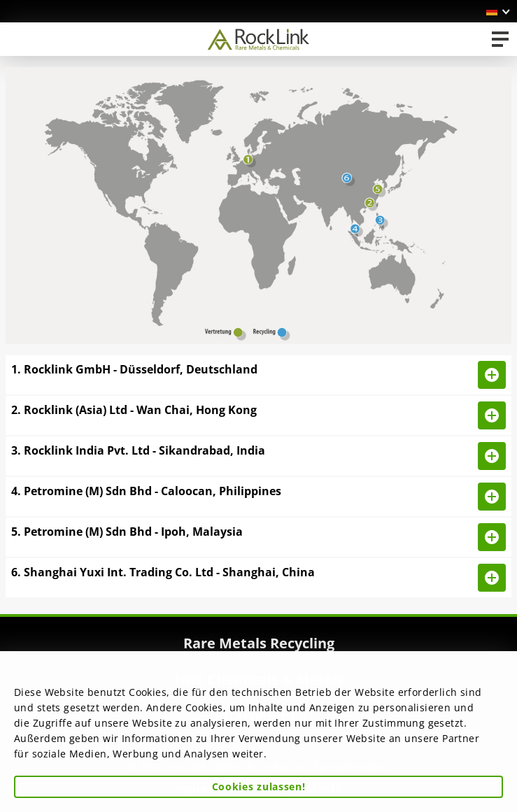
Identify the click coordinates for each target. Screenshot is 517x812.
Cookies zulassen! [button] (259, 786)
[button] (499, 11)
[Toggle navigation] (500, 39)
